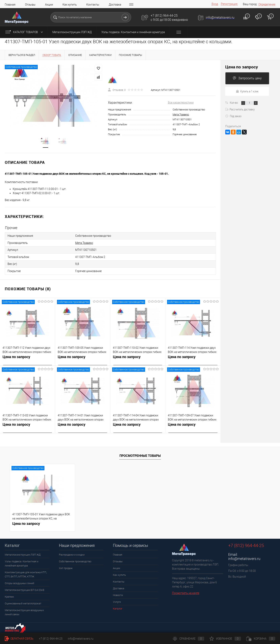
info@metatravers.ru (244, 557)
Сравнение (189, 639)
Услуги (117, 600)
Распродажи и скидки (72, 553)
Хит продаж (66, 567)
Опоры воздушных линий (19, 582)
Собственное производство (75, 560)
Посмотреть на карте (186, 592)
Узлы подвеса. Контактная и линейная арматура (133, 32)
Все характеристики (181, 103)
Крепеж (9, 595)
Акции (49, 5)
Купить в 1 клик (247, 91)
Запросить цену (247, 78)
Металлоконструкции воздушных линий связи (24, 611)
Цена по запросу (16, 356)
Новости (118, 594)
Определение (267, 4)
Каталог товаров (25, 32)
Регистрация (229, 4)
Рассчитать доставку (240, 109)
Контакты (93, 5)
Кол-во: (234, 103)
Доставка (115, 5)
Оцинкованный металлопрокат (23, 602)
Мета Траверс (181, 115)
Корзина (261, 639)
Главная (10, 5)
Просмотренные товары (140, 454)
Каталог (118, 607)
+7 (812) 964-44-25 (51, 639)
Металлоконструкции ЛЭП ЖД (72, 32)
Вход (215, 4)
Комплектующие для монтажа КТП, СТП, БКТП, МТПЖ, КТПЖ (26, 573)
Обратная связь (19, 639)
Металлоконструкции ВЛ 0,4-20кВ (25, 589)
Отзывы (30, 5)
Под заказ (233, 116)
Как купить (70, 5)
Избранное (225, 639)
